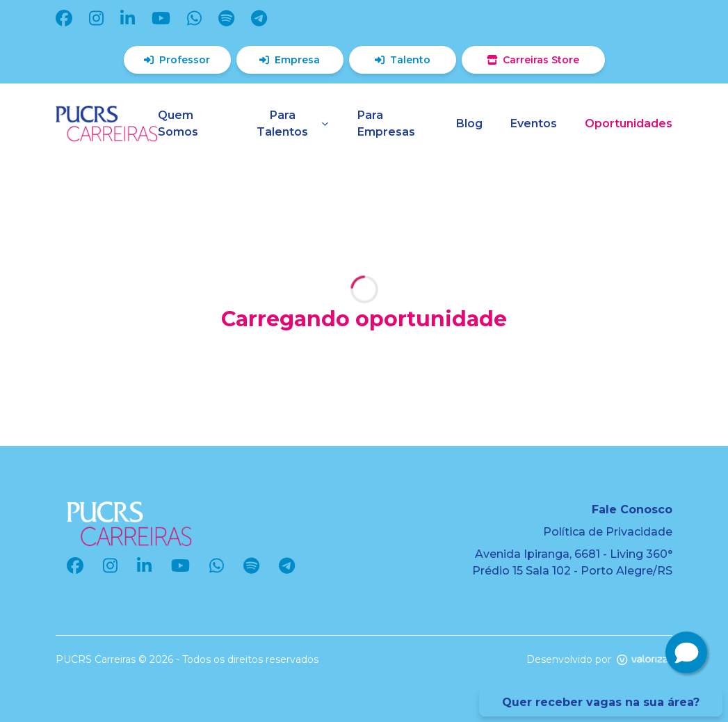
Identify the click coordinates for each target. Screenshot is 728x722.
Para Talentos (293, 123)
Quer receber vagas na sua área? (601, 702)
